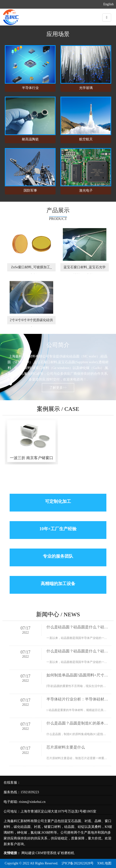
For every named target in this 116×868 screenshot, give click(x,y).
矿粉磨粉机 (66, 853)
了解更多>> (58, 388)
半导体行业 (30, 88)
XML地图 (104, 863)
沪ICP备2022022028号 (78, 863)
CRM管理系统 (46, 853)
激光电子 (86, 190)
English (108, 4)
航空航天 (86, 139)
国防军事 (30, 190)
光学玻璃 (86, 88)
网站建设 (28, 853)
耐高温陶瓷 (30, 139)
